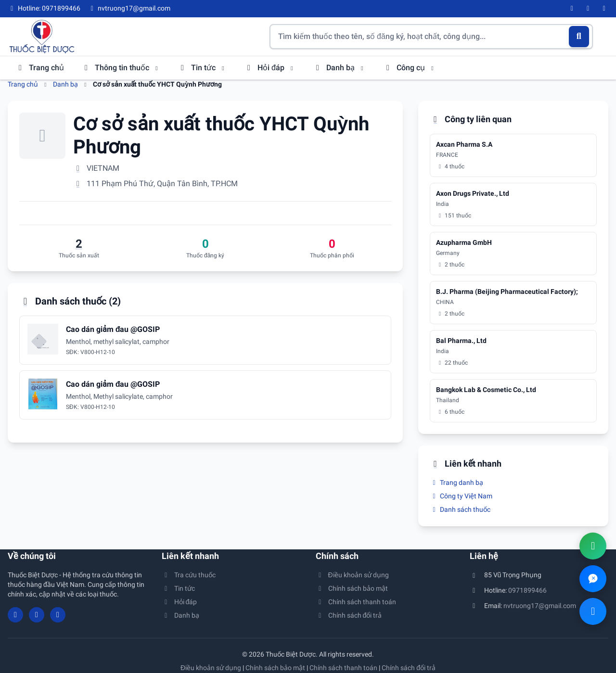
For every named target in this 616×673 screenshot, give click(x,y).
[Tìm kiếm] (579, 37)
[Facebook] (572, 9)
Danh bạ (339, 68)
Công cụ (410, 68)
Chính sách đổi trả (349, 615)
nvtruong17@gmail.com (540, 606)
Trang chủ (40, 68)
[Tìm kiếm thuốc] (431, 37)
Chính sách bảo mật (352, 588)
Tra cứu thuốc (189, 575)
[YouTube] (588, 9)
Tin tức (202, 68)
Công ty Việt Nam (461, 496)
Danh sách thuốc (460, 509)
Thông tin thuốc (121, 68)
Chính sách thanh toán (356, 602)
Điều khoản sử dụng (352, 575)
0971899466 (527, 590)
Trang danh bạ (456, 483)
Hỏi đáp (270, 68)
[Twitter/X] (604, 9)
